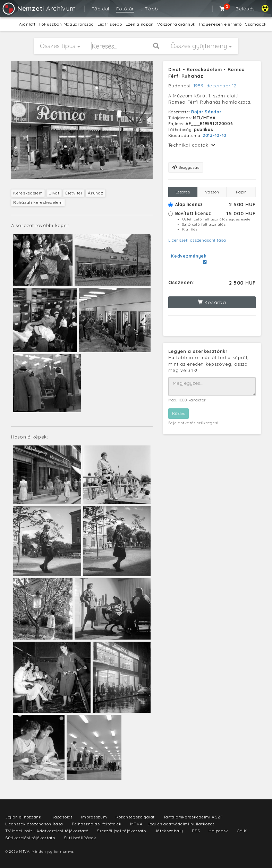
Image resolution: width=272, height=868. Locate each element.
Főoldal (100, 9)
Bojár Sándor (206, 112)
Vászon (212, 192)
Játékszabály (169, 831)
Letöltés (183, 192)
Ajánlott (27, 24)
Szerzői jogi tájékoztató (121, 831)
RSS (196, 831)
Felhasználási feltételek (97, 824)
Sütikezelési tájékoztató (30, 838)
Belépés (245, 9)
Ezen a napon (140, 24)
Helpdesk (218, 831)
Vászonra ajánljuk (176, 24)
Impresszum (94, 817)
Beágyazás (186, 167)
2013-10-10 (215, 135)
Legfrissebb (110, 24)
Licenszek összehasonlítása (197, 240)
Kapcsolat (62, 817)
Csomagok (256, 24)
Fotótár (125, 9)
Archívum (39, 8)
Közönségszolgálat (135, 817)
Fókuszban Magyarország (67, 24)
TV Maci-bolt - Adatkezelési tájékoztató (47, 831)
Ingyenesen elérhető (220, 24)
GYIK (242, 831)
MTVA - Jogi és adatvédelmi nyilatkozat (172, 824)
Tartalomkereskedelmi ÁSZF (193, 817)
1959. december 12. (216, 86)
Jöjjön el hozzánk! (24, 817)
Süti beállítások (80, 838)
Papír (241, 192)
